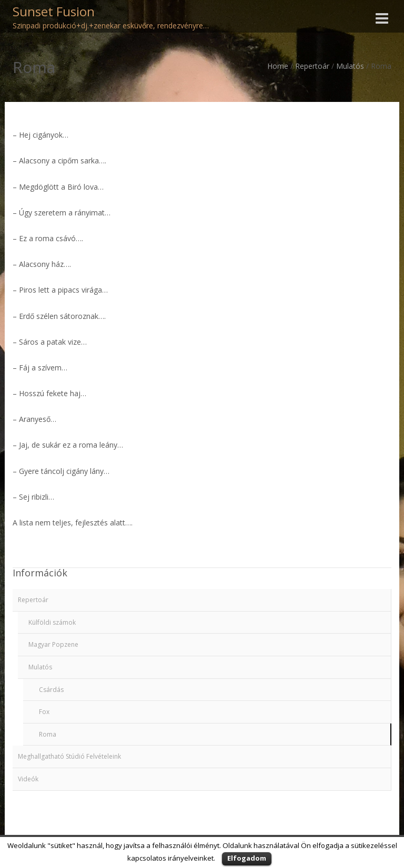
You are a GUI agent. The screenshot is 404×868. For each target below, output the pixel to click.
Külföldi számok (52, 622)
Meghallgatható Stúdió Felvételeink (69, 756)
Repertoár (312, 66)
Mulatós (350, 66)
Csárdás (51, 690)
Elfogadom (247, 858)
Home (278, 66)
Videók (28, 779)
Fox (44, 712)
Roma (48, 734)
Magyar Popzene (53, 644)
